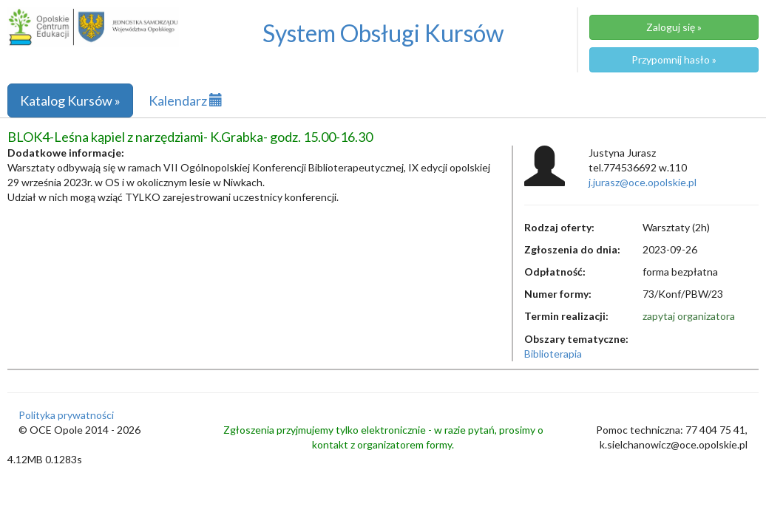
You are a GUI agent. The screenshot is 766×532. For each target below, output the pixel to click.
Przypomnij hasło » (674, 59)
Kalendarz (186, 100)
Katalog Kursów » (70, 100)
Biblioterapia (553, 354)
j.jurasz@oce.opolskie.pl (643, 182)
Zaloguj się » (674, 27)
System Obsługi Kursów (383, 33)
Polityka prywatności (66, 415)
